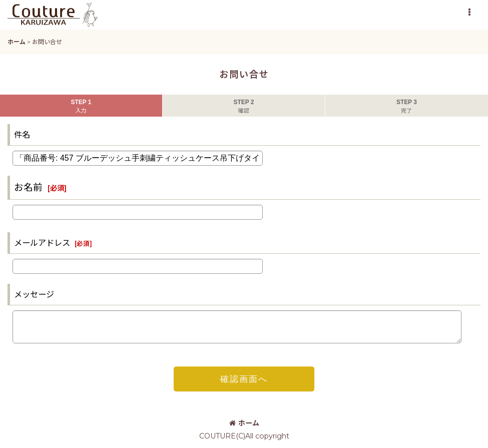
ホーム (244, 423)
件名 (22, 135)
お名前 (28, 187)
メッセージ (34, 294)
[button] (469, 13)
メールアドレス (42, 243)
